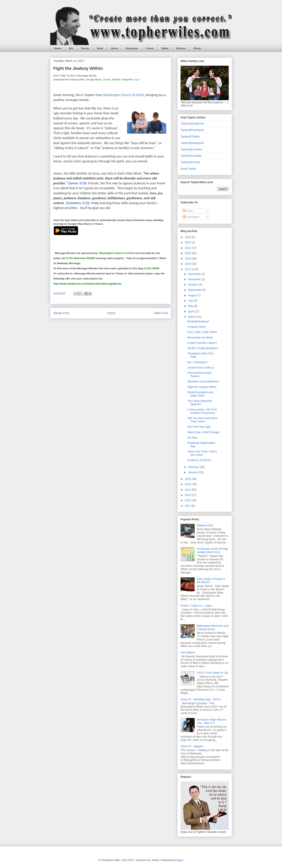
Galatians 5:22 (78, 203)
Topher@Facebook (192, 130)
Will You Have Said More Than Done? (202, 420)
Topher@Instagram (192, 143)
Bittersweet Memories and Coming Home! (213, 627)
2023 (188, 237)
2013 (188, 495)
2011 (188, 506)
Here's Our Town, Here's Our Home (202, 453)
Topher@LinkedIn (191, 149)
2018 (188, 264)
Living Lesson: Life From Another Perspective (202, 411)
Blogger (179, 860)
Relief (165, 48)
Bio (71, 48)
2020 (188, 253)
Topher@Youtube (191, 156)
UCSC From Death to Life (212, 673)
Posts (188, 211)
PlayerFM (127, 80)
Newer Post (61, 313)
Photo (197, 48)
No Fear (192, 438)
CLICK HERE (151, 268)
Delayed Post (205, 525)
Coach (150, 48)
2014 (188, 490)
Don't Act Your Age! (199, 427)
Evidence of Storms (199, 460)
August (193, 295)
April (191, 311)
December (195, 274)
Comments (191, 217)
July (191, 301)
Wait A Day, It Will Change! (204, 432)
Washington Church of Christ (124, 95)
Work (100, 48)
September (195, 290)
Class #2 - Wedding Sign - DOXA (201, 699)
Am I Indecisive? (197, 362)
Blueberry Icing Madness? (203, 381)
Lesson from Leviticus (201, 368)
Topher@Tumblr (190, 162)
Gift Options (188, 652)
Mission (181, 48)
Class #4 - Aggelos (192, 746)
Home (58, 48)
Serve (114, 48)
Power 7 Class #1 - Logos (196, 606)
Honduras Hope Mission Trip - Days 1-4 (211, 721)
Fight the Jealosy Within (202, 387)
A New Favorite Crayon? (202, 343)
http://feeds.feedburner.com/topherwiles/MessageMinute (87, 284)
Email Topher (188, 169)
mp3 (137, 80)
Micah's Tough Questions (203, 348)
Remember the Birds (200, 338)
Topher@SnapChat (192, 124)
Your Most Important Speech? (200, 403)
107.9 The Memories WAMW (78, 258)
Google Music (94, 80)
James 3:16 (77, 183)
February (194, 467)
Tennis (85, 48)
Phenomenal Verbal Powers (199, 374)
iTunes (107, 80)
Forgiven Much (197, 327)
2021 (188, 248)
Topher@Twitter (190, 136)
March (192, 317)
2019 (188, 258)
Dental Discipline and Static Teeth (200, 394)
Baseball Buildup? (198, 321)
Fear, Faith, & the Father (202, 332)
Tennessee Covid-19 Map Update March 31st (212, 550)
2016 (188, 479)
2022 (188, 242)
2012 (188, 500)
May (191, 306)
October (193, 285)
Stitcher (116, 80)
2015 (188, 484)
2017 (188, 269)
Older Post (161, 313)
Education (132, 48)
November (195, 279)
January (193, 472)
